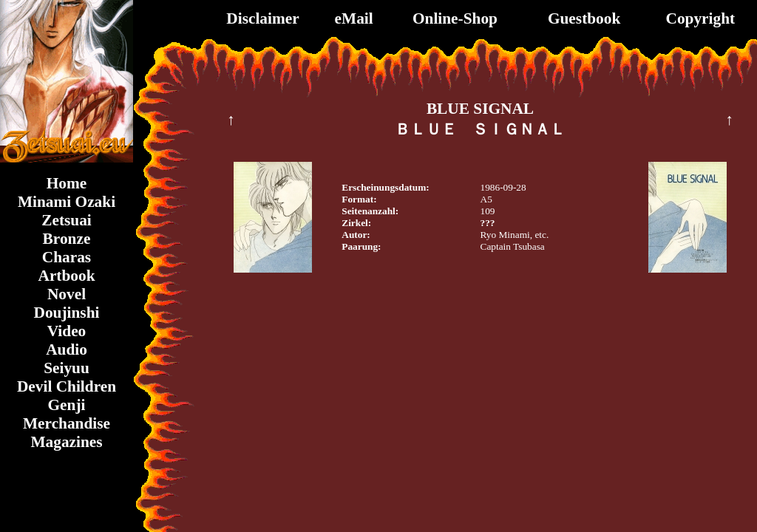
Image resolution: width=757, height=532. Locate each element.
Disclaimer (262, 18)
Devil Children (67, 386)
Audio (67, 349)
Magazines (66, 442)
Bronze (67, 239)
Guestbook (584, 18)
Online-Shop (455, 18)
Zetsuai (67, 220)
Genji (67, 405)
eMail (354, 18)
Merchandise (67, 423)
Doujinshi (67, 313)
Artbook (66, 276)
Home (67, 183)
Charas (67, 257)
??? (488, 223)
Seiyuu (67, 368)
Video (67, 331)
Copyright (701, 18)
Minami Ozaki (67, 202)
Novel (67, 294)
